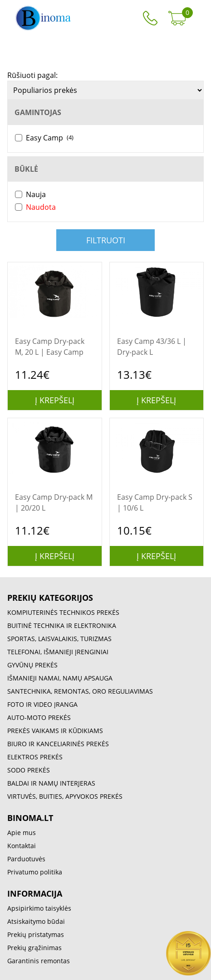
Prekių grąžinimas (34, 948)
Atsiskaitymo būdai (36, 921)
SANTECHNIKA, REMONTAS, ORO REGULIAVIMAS (80, 691)
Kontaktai (22, 846)
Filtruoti (106, 240)
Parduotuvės (26, 859)
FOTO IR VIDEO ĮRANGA (42, 704)
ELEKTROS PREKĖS (35, 757)
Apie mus (22, 833)
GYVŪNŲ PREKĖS (32, 665)
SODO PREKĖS (29, 770)
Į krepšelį (55, 400)
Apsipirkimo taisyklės (39, 908)
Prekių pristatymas (36, 934)
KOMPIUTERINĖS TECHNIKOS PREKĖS (63, 612)
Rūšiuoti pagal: (32, 75)
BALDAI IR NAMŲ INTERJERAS (51, 783)
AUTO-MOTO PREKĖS (39, 717)
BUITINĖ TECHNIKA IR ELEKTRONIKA (62, 625)
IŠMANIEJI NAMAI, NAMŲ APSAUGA (60, 678)
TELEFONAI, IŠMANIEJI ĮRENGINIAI (58, 652)
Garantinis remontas (39, 961)
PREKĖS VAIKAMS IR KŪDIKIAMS (55, 731)
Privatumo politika (35, 872)
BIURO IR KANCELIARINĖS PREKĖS (58, 744)
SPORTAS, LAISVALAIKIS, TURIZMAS (59, 639)
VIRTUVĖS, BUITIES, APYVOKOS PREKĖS (65, 796)
